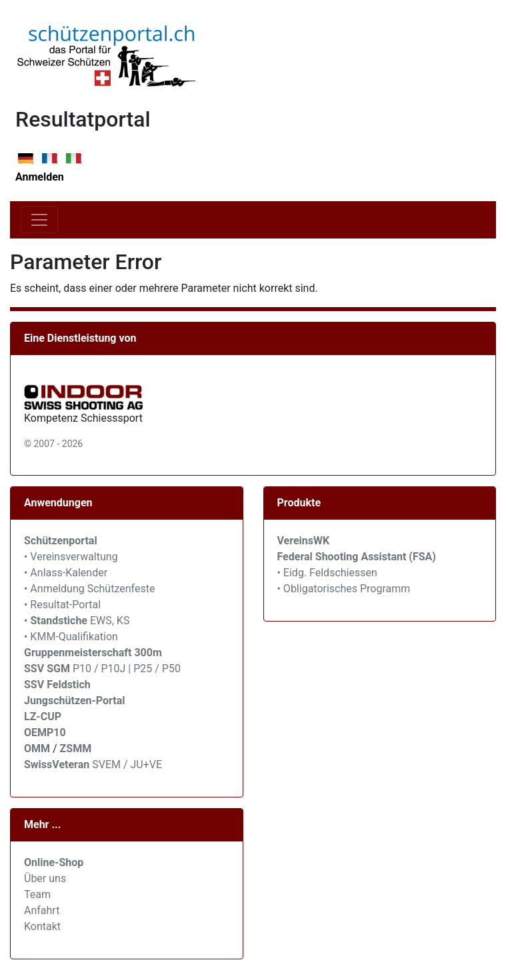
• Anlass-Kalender (66, 573)
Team (37, 894)
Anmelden (40, 177)
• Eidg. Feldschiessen (327, 573)
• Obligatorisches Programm (344, 589)
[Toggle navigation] (39, 220)
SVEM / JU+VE (127, 764)
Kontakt (42, 926)
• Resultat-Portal (62, 605)
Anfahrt (42, 910)
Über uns (45, 878)
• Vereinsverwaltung (71, 557)
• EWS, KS (77, 621)
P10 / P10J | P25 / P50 (102, 669)
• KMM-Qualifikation (71, 637)
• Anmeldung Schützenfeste (89, 589)
